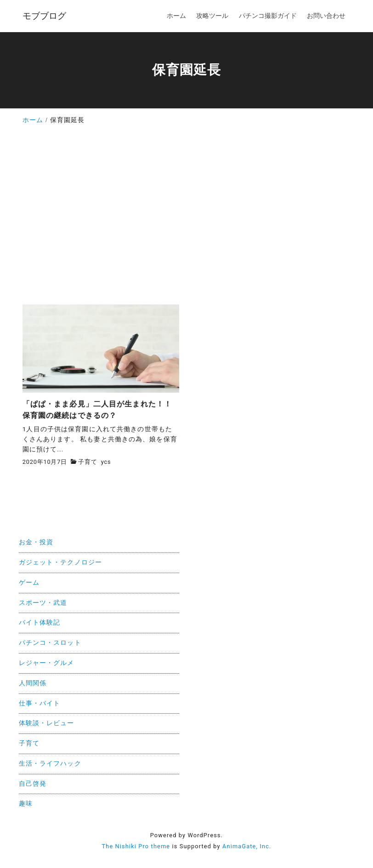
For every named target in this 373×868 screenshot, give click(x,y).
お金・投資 (36, 542)
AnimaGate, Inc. (247, 846)
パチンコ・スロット (50, 643)
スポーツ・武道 (43, 603)
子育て (88, 462)
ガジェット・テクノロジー (60, 562)
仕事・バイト (40, 703)
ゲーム (29, 583)
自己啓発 (33, 784)
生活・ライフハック (50, 764)
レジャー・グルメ (47, 663)
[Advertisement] (186, 218)
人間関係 (33, 683)
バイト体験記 (40, 623)
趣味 (26, 803)
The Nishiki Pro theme (136, 846)
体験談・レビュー (47, 723)
